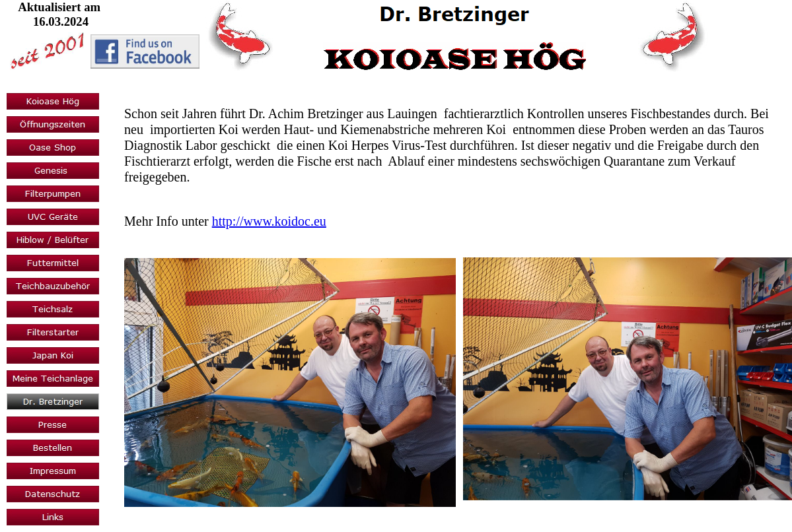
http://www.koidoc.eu (269, 221)
